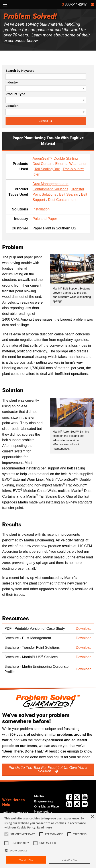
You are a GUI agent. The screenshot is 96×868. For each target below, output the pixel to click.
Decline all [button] (69, 860)
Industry (12, 82)
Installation (41, 209)
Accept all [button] (26, 860)
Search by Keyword (20, 71)
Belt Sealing (69, 194)
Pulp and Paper (45, 219)
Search (44, 121)
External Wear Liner (71, 164)
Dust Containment (62, 200)
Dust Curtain (42, 164)
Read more (44, 827)
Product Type (15, 94)
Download (84, 629)
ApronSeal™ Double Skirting (55, 158)
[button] (48, 850)
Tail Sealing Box (47, 169)
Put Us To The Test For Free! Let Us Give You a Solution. (48, 770)
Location (12, 106)
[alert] (48, 841)
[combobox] (46, 88)
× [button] (92, 817)
